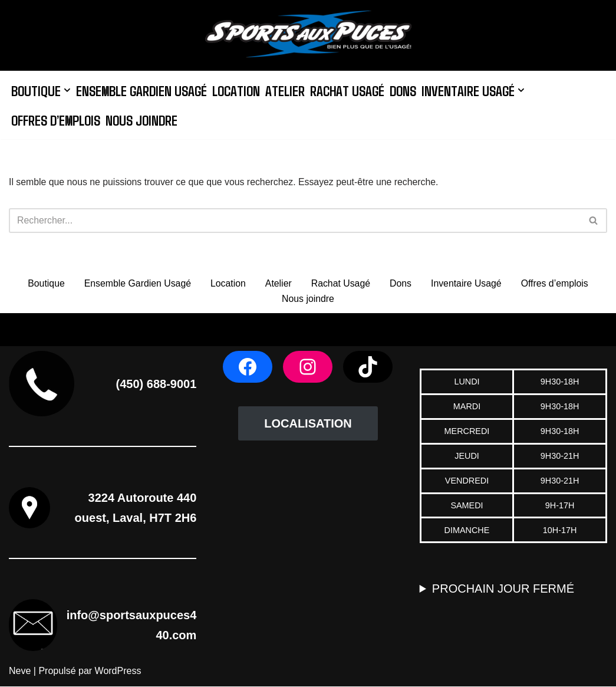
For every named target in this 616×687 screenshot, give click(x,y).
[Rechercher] (295, 221)
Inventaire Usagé (467, 284)
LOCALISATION (308, 425)
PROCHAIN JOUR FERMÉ (503, 590)
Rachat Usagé (350, 90)
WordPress (118, 672)
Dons (407, 90)
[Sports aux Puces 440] (308, 35)
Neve (20, 672)
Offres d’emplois (57, 119)
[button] (68, 90)
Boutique (44, 284)
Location (238, 90)
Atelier (288, 90)
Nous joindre (144, 119)
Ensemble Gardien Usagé (143, 90)
